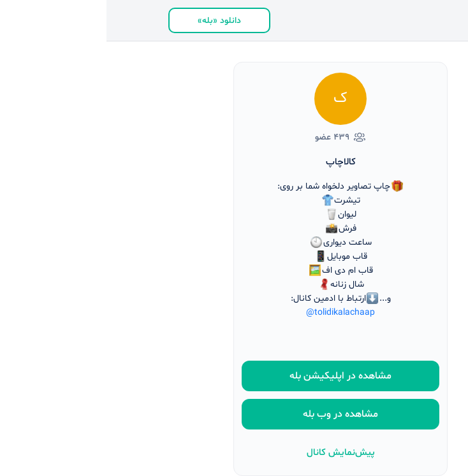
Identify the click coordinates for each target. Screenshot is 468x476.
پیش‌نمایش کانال (234, 453)
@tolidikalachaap (234, 313)
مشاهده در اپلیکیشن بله (234, 376)
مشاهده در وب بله (234, 414)
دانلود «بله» (113, 21)
